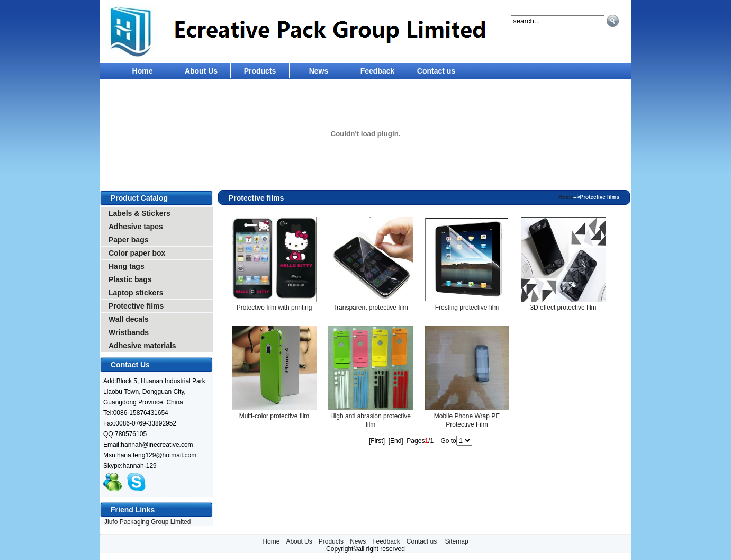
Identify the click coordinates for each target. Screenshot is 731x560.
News (319, 71)
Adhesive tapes (136, 227)
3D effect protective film (563, 308)
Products (260, 71)
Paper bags (128, 240)
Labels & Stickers (139, 213)
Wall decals (129, 319)
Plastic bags (130, 279)
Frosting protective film (467, 308)
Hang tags (127, 266)
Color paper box (137, 253)
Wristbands (129, 332)
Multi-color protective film (274, 416)
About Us (201, 71)
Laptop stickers (136, 293)
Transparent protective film (371, 308)
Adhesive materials (142, 346)
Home (143, 71)
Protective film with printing (274, 308)
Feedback (378, 71)
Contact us (436, 71)
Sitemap (457, 541)
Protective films (136, 306)
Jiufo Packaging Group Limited (147, 522)
